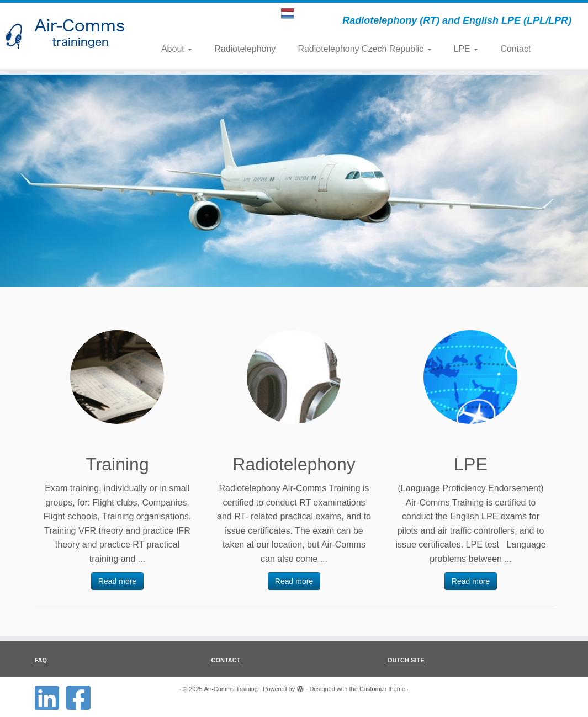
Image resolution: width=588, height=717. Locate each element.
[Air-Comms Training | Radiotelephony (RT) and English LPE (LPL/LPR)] (69, 36)
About (177, 49)
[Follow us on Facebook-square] (82, 698)
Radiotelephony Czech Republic (364, 49)
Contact (515, 49)
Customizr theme (382, 689)
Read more (117, 581)
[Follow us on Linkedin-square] (51, 698)
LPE (466, 49)
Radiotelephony (245, 49)
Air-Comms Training (231, 689)
